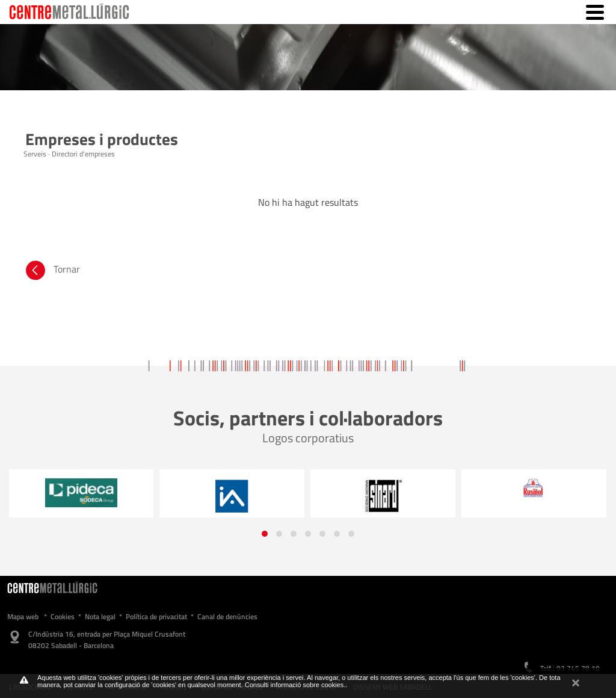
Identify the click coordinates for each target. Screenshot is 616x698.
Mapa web (23, 616)
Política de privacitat (156, 616)
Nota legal (100, 616)
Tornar (52, 272)
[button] (265, 534)
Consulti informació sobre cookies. (295, 685)
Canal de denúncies (227, 616)
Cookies (63, 616)
